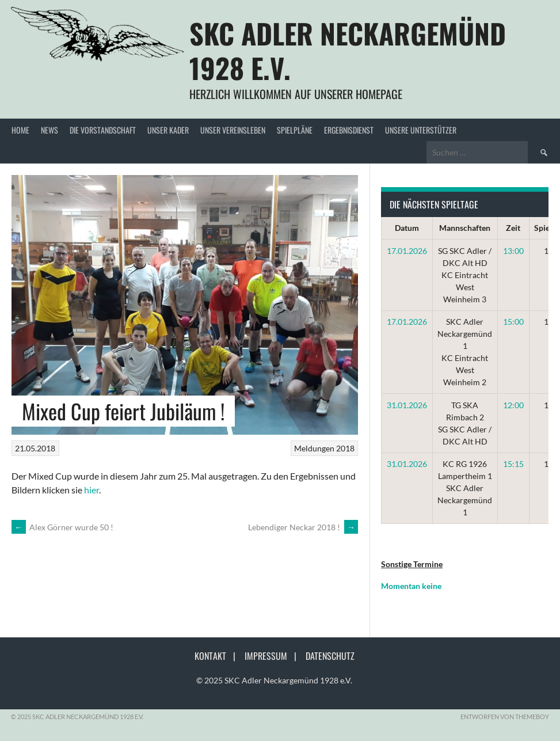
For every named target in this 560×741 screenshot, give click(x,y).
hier (92, 490)
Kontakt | (218, 656)
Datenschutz (330, 656)
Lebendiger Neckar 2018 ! (303, 527)
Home (20, 130)
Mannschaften (465, 228)
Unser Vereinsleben (233, 130)
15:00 (513, 322)
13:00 (513, 251)
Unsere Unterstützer (421, 130)
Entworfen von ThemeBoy (505, 717)
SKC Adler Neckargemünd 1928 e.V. (348, 50)
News (49, 130)
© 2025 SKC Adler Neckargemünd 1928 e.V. (274, 680)
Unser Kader (168, 130)
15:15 (513, 464)
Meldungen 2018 (324, 448)
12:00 (513, 405)
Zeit (513, 228)
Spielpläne (295, 130)
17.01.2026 (407, 251)
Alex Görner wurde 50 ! (62, 527)
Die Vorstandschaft (103, 130)
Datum (407, 228)
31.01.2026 (407, 405)
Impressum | (274, 656)
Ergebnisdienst (349, 130)
